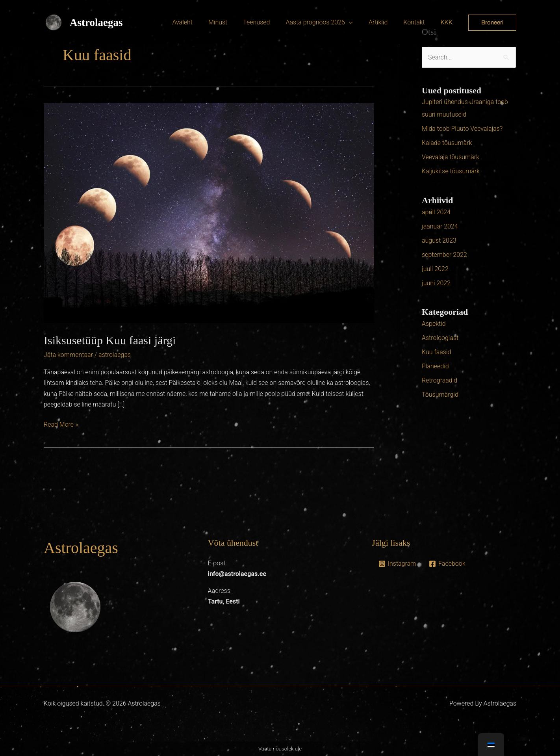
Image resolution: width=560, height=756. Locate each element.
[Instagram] (397, 564)
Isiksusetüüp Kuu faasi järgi (110, 340)
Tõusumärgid (440, 395)
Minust (235, 22)
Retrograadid (439, 380)
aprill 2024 (436, 212)
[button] (492, 23)
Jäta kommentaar (68, 355)
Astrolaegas (96, 22)
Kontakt (419, 22)
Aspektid (434, 324)
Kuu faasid (436, 352)
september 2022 (444, 255)
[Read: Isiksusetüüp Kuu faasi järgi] (209, 213)
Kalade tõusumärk (447, 143)
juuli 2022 (435, 269)
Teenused (271, 22)
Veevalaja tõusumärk (451, 157)
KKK (448, 22)
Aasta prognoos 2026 (326, 22)
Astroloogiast (440, 338)
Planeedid (435, 366)
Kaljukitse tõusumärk (451, 171)
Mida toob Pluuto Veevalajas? (462, 129)
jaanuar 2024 (440, 226)
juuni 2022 (436, 283)
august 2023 (439, 241)
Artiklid (386, 22)
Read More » (61, 424)
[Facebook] (447, 564)
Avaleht (203, 22)
